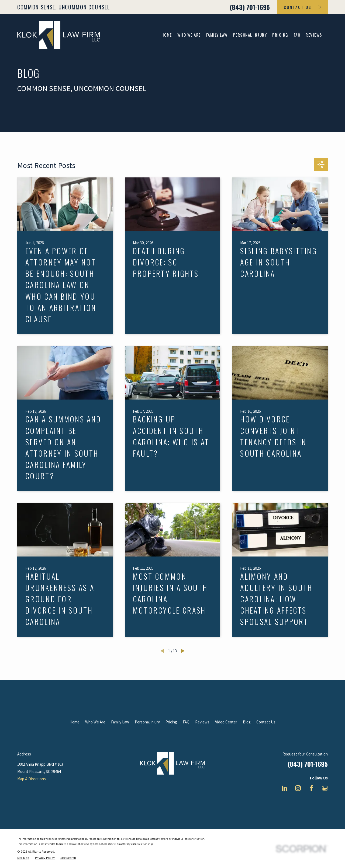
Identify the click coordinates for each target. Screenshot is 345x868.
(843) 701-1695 (250, 7)
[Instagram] (298, 788)
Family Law (120, 722)
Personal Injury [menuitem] (250, 35)
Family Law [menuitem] (217, 35)
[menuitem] (23, 858)
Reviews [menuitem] (314, 35)
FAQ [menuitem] (297, 35)
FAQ (186, 722)
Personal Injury (147, 722)
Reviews (202, 722)
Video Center (226, 722)
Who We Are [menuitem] (189, 35)
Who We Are (95, 722)
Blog (247, 722)
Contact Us (266, 722)
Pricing (171, 722)
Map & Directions (32, 779)
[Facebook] (311, 788)
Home (75, 722)
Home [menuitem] (167, 35)
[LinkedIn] (284, 788)
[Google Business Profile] (325, 788)
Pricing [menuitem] (280, 35)
